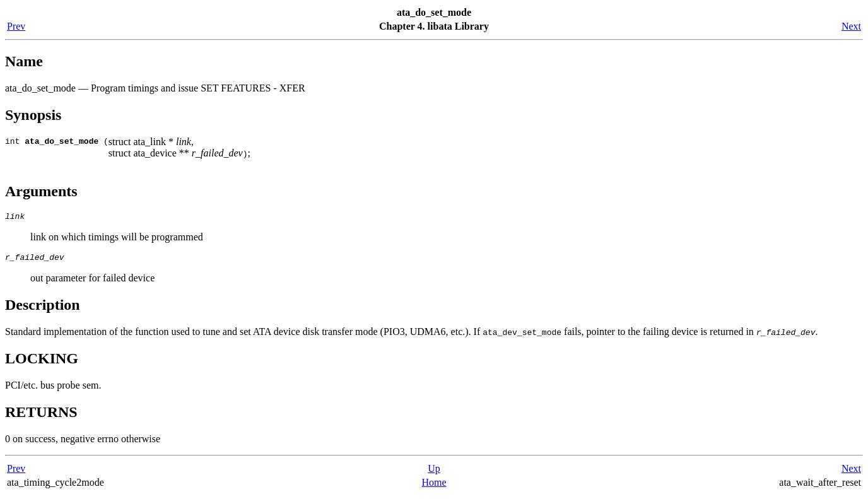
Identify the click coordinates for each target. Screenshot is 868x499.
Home (434, 486)
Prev (16, 26)
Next (851, 26)
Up (434, 472)
